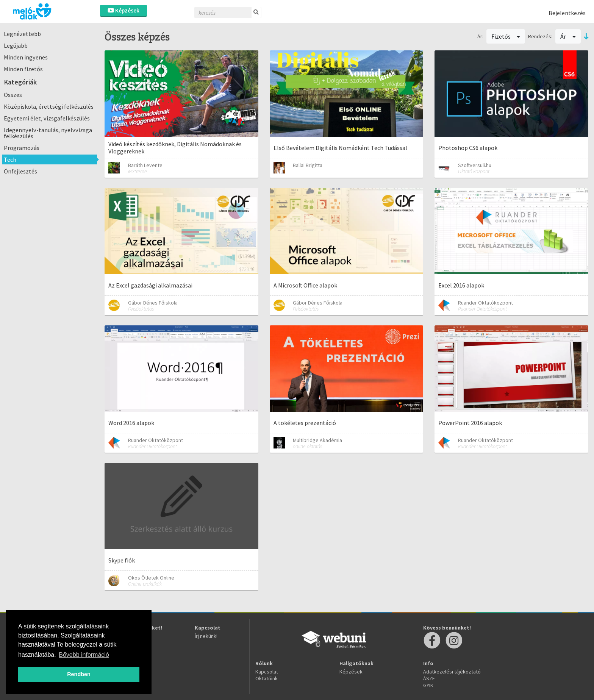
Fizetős (506, 36)
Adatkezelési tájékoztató (452, 672)
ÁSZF (429, 678)
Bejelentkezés (567, 13)
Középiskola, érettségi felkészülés (49, 106)
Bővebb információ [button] (84, 655)
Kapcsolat (267, 672)
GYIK (428, 685)
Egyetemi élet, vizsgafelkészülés (47, 118)
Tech (10, 159)
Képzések (123, 10)
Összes (13, 95)
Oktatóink (267, 678)
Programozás (22, 148)
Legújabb (16, 45)
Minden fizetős (23, 69)
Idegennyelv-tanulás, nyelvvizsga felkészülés (48, 133)
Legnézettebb (22, 34)
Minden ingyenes (26, 57)
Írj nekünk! (206, 636)
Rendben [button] (79, 674)
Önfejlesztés (20, 171)
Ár (568, 36)
